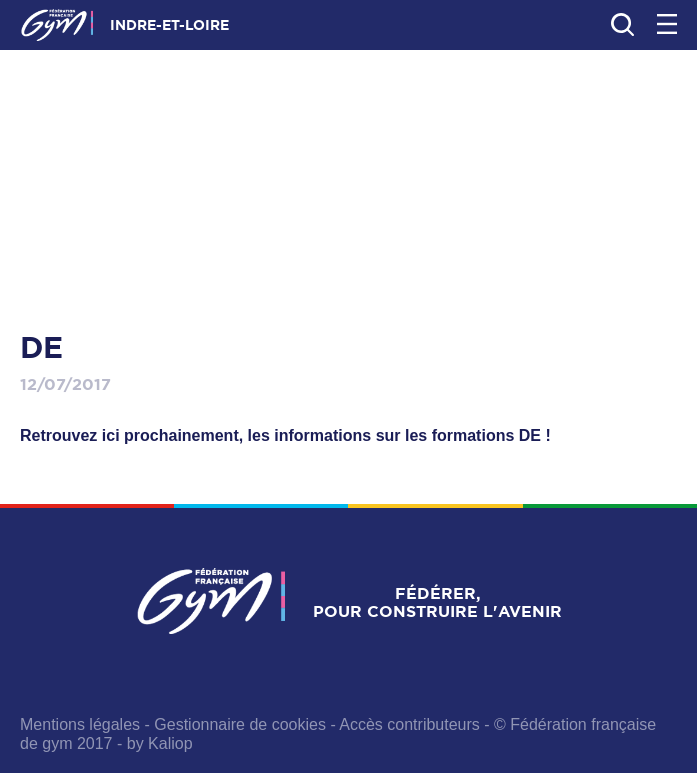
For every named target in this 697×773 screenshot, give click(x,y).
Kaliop (170, 743)
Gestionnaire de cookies (240, 724)
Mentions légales (80, 724)
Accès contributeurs (409, 724)
